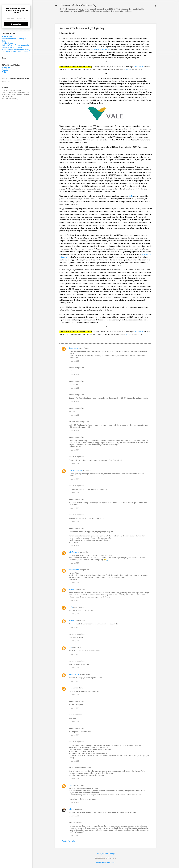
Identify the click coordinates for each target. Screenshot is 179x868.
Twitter (5, 72)
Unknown (72, 589)
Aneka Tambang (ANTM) (101, 49)
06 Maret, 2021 (74, 654)
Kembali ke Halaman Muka (106, 862)
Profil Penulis (7, 37)
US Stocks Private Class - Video (15, 52)
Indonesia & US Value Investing (78, 5)
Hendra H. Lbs (74, 570)
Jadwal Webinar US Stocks (13, 47)
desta (71, 607)
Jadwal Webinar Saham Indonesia (15, 45)
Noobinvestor (74, 348)
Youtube (5, 70)
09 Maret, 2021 (74, 708)
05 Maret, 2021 (74, 600)
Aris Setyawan (74, 552)
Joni (70, 647)
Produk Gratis (7, 43)
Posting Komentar (69, 841)
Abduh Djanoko (74, 674)
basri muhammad (75, 470)
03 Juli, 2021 (73, 836)
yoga (70, 688)
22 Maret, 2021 (74, 802)
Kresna (71, 785)
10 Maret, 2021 (74, 761)
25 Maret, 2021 (74, 816)
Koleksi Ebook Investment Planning (16, 50)
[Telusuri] (155, 6)
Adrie (71, 809)
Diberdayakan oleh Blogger (106, 854)
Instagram (6, 68)
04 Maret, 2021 (74, 361)
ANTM (131, 196)
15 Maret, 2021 (74, 779)
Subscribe (16, 24)
